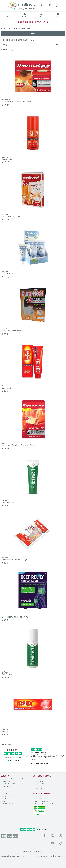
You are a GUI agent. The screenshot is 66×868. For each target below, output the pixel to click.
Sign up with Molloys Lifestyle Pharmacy (15, 779)
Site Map (37, 786)
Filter (33, 33)
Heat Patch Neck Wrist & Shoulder (17, 102)
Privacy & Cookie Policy (42, 799)
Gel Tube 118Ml (9, 502)
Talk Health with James (10, 804)
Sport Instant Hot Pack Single (15, 560)
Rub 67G (6, 731)
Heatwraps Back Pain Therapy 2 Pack (18, 445)
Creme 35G (7, 388)
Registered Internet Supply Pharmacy (46, 804)
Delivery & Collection (41, 779)
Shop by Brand (39, 784)
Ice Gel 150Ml (8, 274)
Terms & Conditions (41, 801)
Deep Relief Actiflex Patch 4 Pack (16, 617)
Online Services (7, 799)
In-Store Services (8, 796)
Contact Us (6, 786)
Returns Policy (39, 781)
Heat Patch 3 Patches (11, 216)
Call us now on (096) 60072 (33, 851)
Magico (44, 856)
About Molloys (7, 781)
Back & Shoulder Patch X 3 (13, 331)
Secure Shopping (40, 796)
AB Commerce (60, 856)
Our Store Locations (9, 784)
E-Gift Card (38, 789)
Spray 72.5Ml (8, 159)
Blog (4, 801)
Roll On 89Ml (7, 674)
